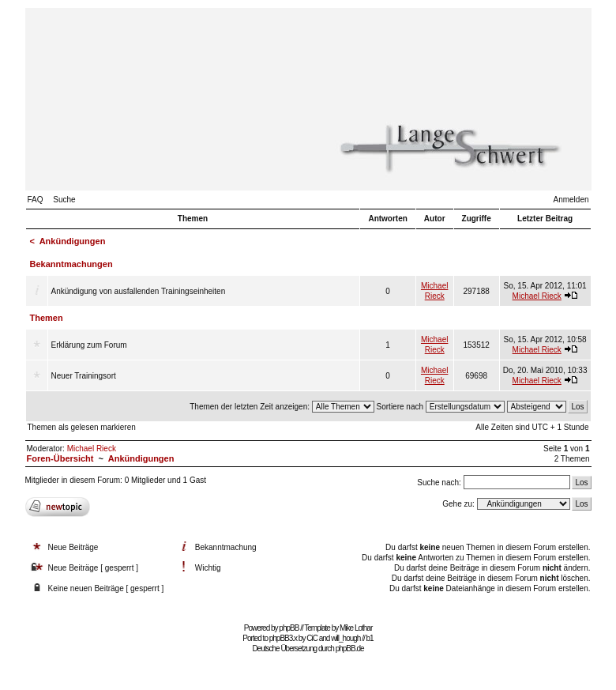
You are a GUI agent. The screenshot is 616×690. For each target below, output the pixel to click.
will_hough (346, 638)
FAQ (36, 200)
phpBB (289, 628)
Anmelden (571, 200)
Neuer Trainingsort (84, 376)
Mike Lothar (356, 628)
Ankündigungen (73, 241)
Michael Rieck (537, 296)
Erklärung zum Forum (89, 345)
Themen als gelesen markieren (82, 427)
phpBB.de (350, 649)
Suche (64, 200)
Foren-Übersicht (60, 458)
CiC (312, 638)
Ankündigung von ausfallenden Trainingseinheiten (139, 291)
